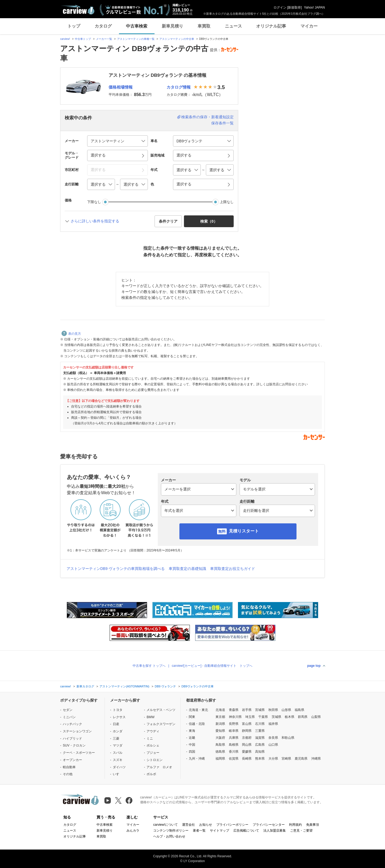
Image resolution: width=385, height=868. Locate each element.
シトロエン (155, 760)
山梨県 (316, 717)
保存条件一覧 (222, 123)
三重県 (260, 731)
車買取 (204, 26)
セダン (68, 710)
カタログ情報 (179, 87)
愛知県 (220, 731)
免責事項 (313, 825)
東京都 (220, 717)
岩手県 (247, 710)
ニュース (233, 26)
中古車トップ (83, 39)
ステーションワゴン (77, 731)
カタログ (103, 26)
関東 (192, 717)
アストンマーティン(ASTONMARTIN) (124, 686)
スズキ (118, 760)
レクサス (119, 717)
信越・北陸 (197, 724)
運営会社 (188, 825)
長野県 (234, 724)
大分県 (273, 759)
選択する (184, 184)
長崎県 (247, 759)
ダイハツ (119, 767)
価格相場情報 (121, 87)
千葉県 (263, 717)
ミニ (150, 738)
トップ (74, 26)
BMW (150, 717)
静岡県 (247, 731)
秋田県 (273, 710)
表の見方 (71, 334)
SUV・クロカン (74, 745)
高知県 (260, 752)
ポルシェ (153, 745)
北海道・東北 (198, 710)
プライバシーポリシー (232, 825)
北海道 (220, 710)
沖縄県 (316, 759)
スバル (118, 753)
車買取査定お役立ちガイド (233, 569)
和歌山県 (288, 738)
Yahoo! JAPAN (314, 7)
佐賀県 (234, 759)
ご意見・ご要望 (301, 831)
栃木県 (290, 717)
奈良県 (273, 738)
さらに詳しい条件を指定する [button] (95, 221)
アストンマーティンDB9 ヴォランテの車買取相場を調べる (116, 569)
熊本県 (260, 759)
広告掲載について (246, 831)
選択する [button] (98, 155)
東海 (192, 731)
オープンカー (72, 760)
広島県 (260, 745)
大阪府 (220, 738)
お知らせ (206, 825)
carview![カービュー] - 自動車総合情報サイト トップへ (212, 666)
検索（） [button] (209, 221)
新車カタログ (85, 686)
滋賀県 (260, 738)
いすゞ (118, 774)
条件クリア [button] (168, 221)
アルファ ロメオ (159, 767)
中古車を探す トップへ (149, 666)
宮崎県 (286, 759)
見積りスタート (244, 531)
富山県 (247, 724)
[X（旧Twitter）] (118, 800)
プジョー (153, 753)
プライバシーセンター (269, 825)
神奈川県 (235, 717)
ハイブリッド (72, 738)
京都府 (247, 738)
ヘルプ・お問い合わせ (169, 836)
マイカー (309, 26)
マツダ (118, 745)
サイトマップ (220, 831)
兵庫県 (234, 738)
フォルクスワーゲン (161, 724)
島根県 (234, 745)
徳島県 (220, 752)
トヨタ (118, 710)
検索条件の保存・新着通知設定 (207, 117)
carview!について (165, 825)
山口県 (273, 745)
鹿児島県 (301, 759)
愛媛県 (247, 752)
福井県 (273, 724)
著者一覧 (199, 831)
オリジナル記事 (271, 26)
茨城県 (276, 717)
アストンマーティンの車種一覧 (136, 39)
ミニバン (69, 717)
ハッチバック (72, 724)
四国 (192, 752)
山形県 (286, 710)
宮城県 (260, 710)
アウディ (153, 731)
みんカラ (133, 831)
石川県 (260, 724)
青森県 (234, 710)
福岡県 (220, 759)
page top (314, 666)
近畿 (192, 738)
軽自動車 (69, 767)
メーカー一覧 (104, 39)
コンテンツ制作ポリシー (171, 831)
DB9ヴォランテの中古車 (198, 686)
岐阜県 (234, 731)
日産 (116, 724)
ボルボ (151, 774)
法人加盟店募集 (275, 831)
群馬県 (303, 717)
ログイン (280, 7)
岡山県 (247, 745)
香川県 (234, 752)
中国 (192, 745)
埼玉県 (250, 717)
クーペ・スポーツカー (79, 753)
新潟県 (220, 724)
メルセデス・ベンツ (161, 710)
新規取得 (294, 7)
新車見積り (172, 26)
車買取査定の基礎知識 (187, 569)
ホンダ (118, 731)
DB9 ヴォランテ (165, 686)
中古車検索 (137, 26)
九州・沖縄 (197, 759)
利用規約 (295, 825)
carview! (65, 39)
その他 (68, 774)
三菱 (116, 738)
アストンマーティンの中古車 (177, 39)
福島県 (299, 710)
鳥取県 (220, 745)
